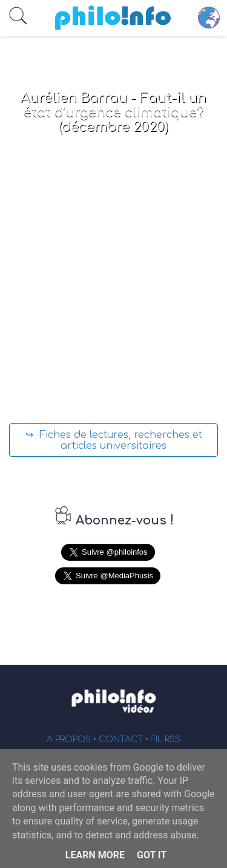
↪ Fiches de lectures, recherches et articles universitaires (114, 440)
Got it (152, 855)
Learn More (95, 855)
